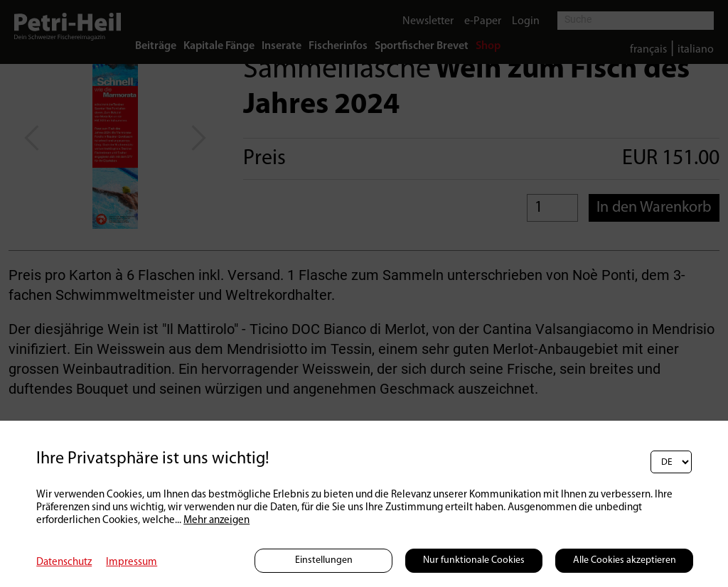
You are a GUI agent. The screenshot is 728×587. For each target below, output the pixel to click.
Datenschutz (64, 562)
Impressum (132, 562)
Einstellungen (324, 560)
